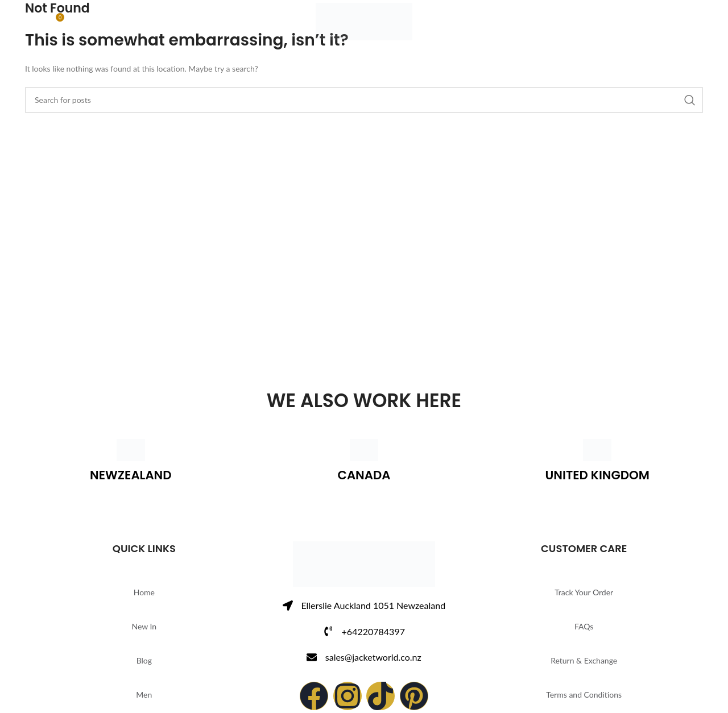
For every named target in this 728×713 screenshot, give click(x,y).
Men (144, 695)
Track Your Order (584, 592)
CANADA (364, 475)
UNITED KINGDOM (597, 475)
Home (144, 592)
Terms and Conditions (584, 695)
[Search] (31, 26)
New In (144, 626)
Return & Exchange (584, 660)
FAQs (584, 626)
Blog (144, 660)
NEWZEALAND (131, 475)
